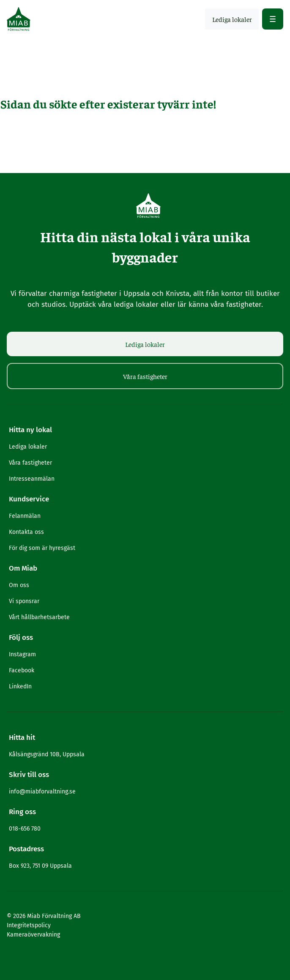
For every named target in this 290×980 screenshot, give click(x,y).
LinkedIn (20, 686)
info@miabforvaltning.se (42, 792)
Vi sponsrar (24, 601)
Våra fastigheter (145, 376)
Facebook (22, 670)
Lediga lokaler (145, 344)
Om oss (19, 585)
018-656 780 (25, 829)
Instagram (22, 654)
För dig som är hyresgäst (42, 548)
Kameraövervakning (33, 935)
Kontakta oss (26, 532)
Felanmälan (25, 516)
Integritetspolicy (29, 925)
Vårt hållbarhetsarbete (39, 617)
